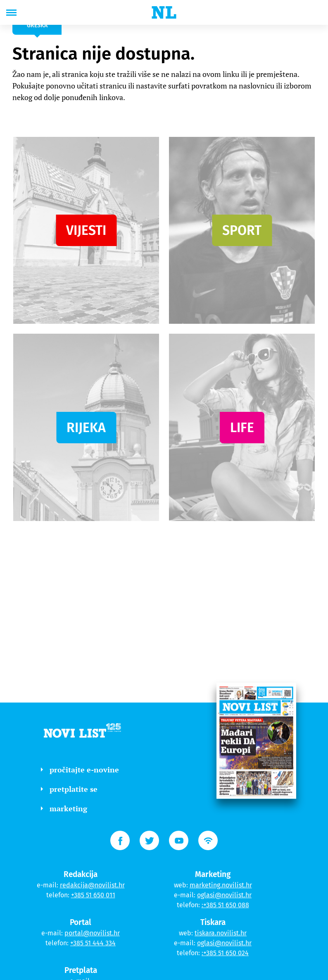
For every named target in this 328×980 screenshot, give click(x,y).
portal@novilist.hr (92, 933)
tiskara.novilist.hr (221, 933)
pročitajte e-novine (80, 770)
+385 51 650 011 (93, 895)
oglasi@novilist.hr (224, 895)
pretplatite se (69, 789)
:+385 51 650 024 (225, 953)
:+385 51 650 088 (225, 905)
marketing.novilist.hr (221, 885)
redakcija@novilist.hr (92, 885)
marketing (64, 808)
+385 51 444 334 (93, 943)
